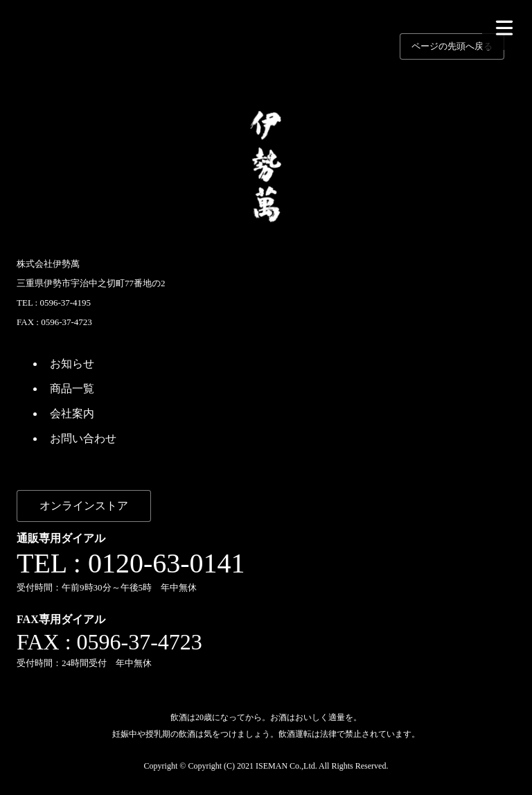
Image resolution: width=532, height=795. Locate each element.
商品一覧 (72, 388)
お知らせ (72, 364)
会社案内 (72, 413)
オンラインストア (84, 506)
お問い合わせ (83, 438)
